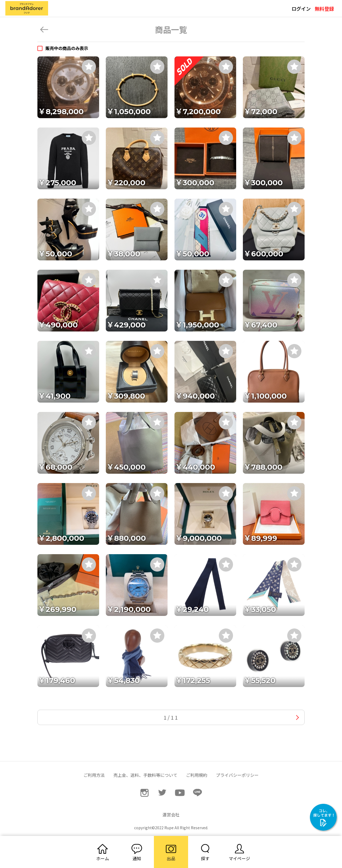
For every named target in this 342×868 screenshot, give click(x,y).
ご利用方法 (94, 775)
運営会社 (171, 815)
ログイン (301, 9)
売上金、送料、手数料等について (145, 775)
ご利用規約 (197, 775)
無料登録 (324, 9)
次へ (298, 717)
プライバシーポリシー (237, 775)
